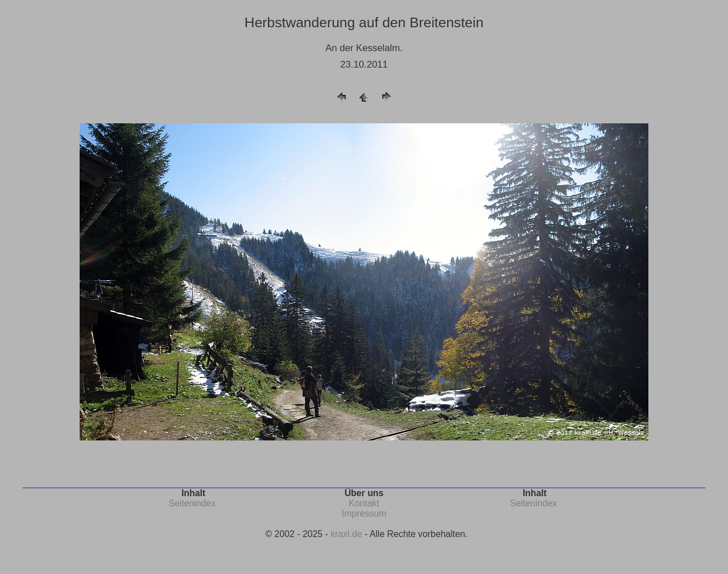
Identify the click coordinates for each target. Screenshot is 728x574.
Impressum (364, 513)
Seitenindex (192, 503)
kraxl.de (346, 534)
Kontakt (364, 503)
